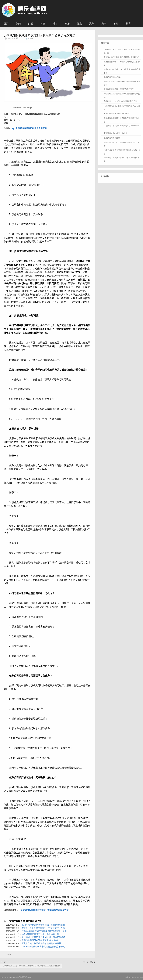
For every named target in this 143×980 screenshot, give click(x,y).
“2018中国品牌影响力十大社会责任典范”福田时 (43, 947)
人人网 (39, 128)
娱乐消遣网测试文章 (112, 138)
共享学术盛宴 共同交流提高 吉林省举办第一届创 (44, 931)
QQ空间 (16, 128)
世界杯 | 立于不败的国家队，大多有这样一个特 (43, 928)
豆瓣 (45, 128)
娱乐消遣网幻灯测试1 (112, 77)
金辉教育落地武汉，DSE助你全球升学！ (120, 89)
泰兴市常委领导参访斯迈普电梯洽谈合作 (40, 940)
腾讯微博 (32, 128)
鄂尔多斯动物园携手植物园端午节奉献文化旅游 (43, 925)
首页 (6, 24)
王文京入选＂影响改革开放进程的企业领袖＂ (42, 943)
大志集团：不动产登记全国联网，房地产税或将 (43, 937)
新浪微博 (24, 128)
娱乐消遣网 (20, 977)
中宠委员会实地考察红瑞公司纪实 (117, 113)
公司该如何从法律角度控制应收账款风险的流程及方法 (43, 910)
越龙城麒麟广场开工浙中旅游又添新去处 (40, 934)
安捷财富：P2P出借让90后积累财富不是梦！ (121, 101)
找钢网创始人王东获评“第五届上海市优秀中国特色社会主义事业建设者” (32, 966)
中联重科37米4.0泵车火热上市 (116, 133)
